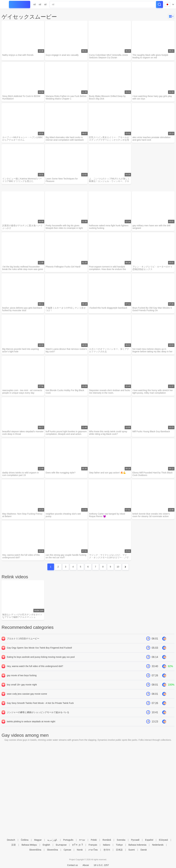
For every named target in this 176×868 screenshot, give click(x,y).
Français (93, 845)
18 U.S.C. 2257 (101, 865)
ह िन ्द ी (78, 845)
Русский (135, 840)
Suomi (132, 850)
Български (61, 845)
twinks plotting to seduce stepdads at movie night (31, 722)
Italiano (106, 845)
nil (35, 4)
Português (68, 840)
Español (149, 840)
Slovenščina (35, 850)
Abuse (86, 865)
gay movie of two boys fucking (22, 676)
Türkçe (119, 845)
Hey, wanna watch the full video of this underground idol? (35, 667)
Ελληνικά (163, 840)
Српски (67, 850)
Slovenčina (53, 850)
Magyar (38, 840)
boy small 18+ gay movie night (22, 685)
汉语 (14, 845)
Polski (94, 840)
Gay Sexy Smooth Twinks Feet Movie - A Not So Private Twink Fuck (40, 704)
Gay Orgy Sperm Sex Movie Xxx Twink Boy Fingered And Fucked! (39, 648)
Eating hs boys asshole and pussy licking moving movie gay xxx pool (41, 657)
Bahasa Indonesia (137, 845)
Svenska (121, 840)
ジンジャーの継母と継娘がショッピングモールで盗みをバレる (38, 713)
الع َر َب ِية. (52, 840)
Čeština (25, 840)
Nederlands (158, 845)
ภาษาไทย (93, 850)
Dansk (144, 850)
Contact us (72, 865)
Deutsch (11, 840)
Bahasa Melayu (29, 845)
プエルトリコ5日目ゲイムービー (23, 639)
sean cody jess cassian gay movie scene (27, 694)
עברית (82, 840)
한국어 (107, 850)
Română (107, 840)
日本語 (119, 850)
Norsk (80, 850)
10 (118, 567)
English (46, 845)
